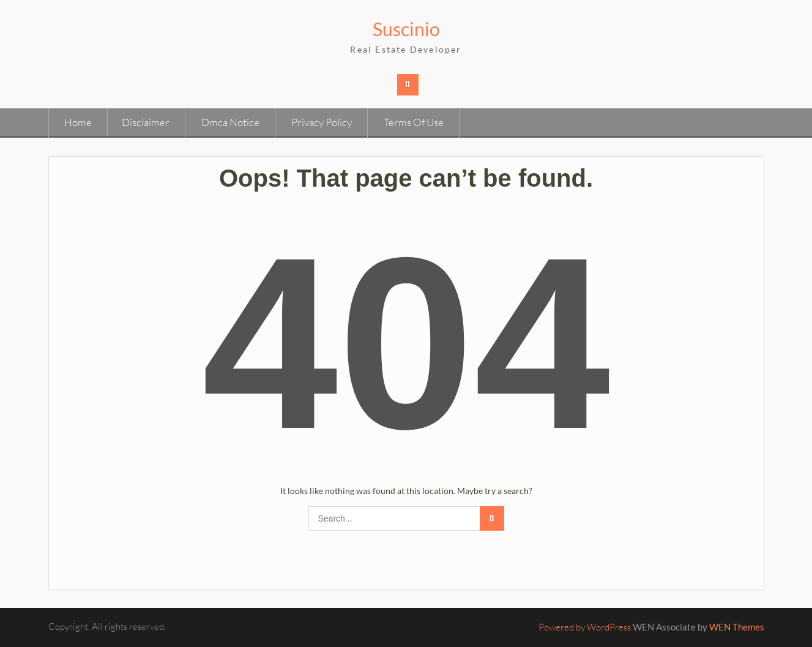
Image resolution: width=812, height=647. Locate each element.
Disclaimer (146, 122)
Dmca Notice (230, 122)
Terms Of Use (414, 122)
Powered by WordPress (585, 627)
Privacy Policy (322, 122)
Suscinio (406, 29)
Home (78, 122)
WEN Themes (737, 627)
